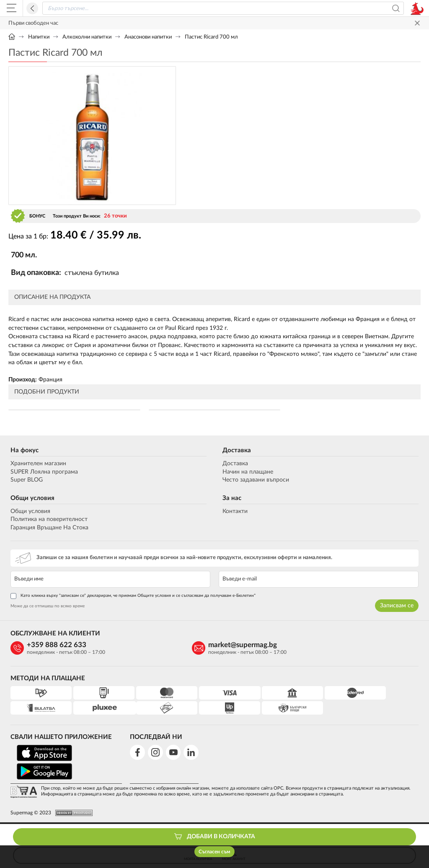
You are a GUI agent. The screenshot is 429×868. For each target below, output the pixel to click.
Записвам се (399, 606)
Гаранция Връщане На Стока (47, 529)
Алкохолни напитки (87, 37)
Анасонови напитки (148, 37)
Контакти (235, 512)
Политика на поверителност (47, 521)
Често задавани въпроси (256, 481)
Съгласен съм (214, 852)
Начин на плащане (248, 473)
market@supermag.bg (172, 646)
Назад (32, 8)
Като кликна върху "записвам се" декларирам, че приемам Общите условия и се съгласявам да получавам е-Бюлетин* (131, 597)
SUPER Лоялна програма (42, 473)
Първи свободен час (33, 23)
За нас (232, 499)
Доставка (237, 452)
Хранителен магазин (36, 465)
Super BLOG (25, 481)
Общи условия (30, 499)
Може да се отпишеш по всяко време (45, 607)
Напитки (39, 37)
